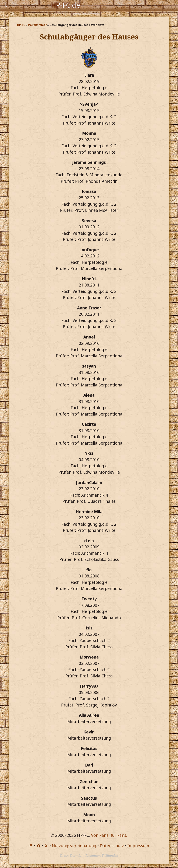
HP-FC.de (66, 5)
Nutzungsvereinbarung (74, 846)
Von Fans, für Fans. (109, 835)
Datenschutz (112, 846)
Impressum (138, 846)
